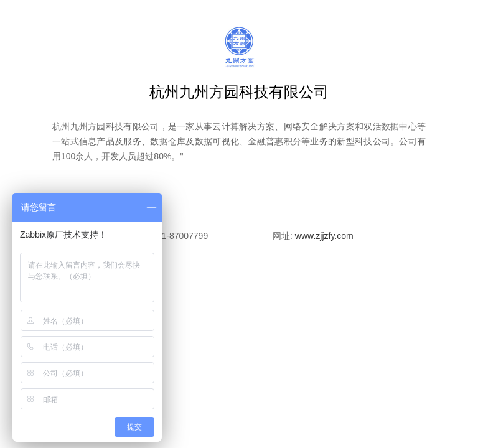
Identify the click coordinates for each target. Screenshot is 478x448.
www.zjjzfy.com (324, 236)
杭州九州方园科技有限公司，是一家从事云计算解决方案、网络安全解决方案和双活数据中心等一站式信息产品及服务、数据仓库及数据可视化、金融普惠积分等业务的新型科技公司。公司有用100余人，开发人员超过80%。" (239, 141)
